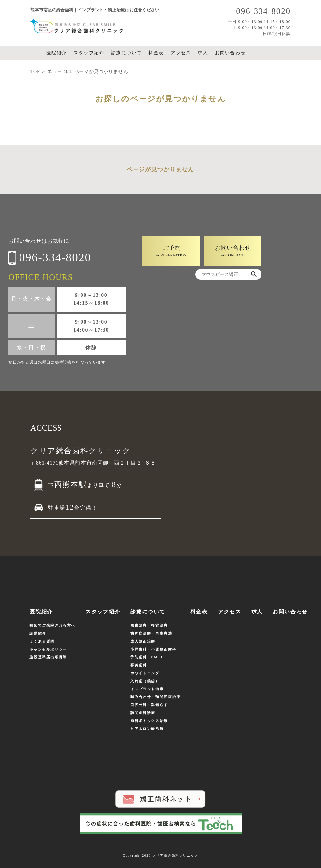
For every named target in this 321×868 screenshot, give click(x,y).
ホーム (37, 53)
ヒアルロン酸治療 (147, 729)
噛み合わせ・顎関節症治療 (155, 697)
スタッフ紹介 (89, 53)
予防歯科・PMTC (147, 657)
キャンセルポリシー (48, 649)
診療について (127, 53)
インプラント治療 (147, 689)
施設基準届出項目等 (48, 657)
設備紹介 (38, 633)
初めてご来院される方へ (52, 625)
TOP (35, 72)
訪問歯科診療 (143, 713)
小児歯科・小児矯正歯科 (153, 649)
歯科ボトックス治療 (149, 721)
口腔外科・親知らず (149, 705)
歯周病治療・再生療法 (151, 633)
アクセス (181, 53)
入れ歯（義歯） (145, 681)
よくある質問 (42, 641)
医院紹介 (57, 53)
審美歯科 (139, 665)
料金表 (156, 53)
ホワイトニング (145, 673)
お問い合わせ (230, 53)
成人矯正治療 (143, 641)
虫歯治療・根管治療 (149, 625)
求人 (203, 53)
